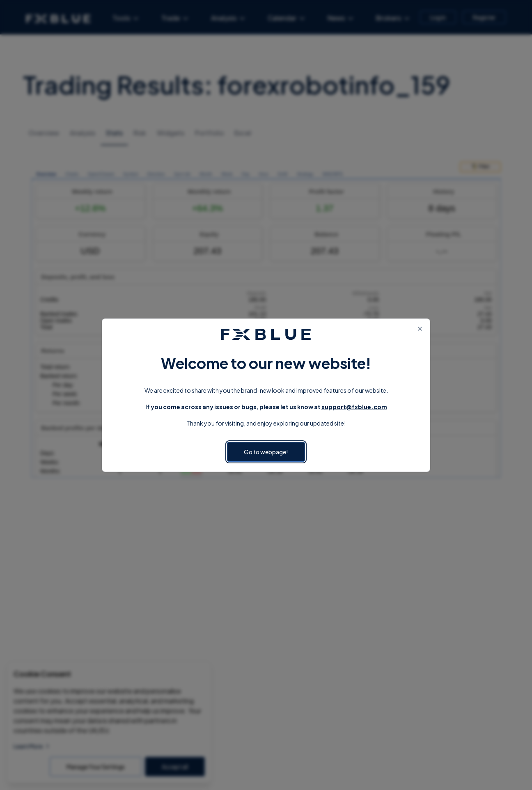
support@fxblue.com (354, 407)
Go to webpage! (266, 452)
